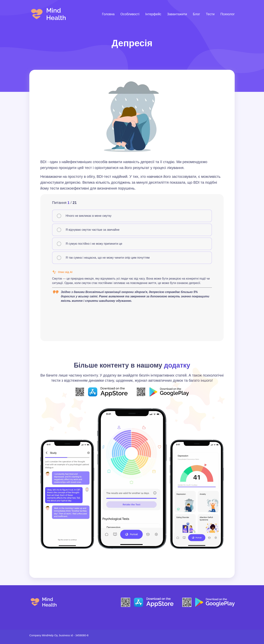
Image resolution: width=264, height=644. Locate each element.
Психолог (228, 14)
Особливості (130, 14)
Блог (196, 14)
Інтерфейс (153, 14)
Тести (210, 14)
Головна (108, 14)
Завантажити (177, 14)
